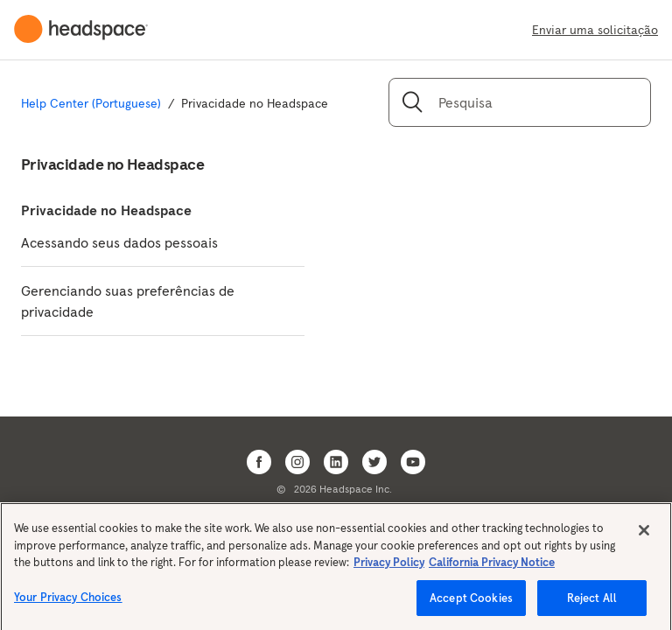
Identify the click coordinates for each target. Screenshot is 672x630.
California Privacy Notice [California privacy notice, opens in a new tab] (492, 567)
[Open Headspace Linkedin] (336, 462)
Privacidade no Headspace (106, 210)
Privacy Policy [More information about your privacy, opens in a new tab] (389, 567)
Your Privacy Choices (68, 602)
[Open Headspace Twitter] (374, 462)
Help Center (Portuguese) (91, 103)
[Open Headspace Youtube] (413, 462)
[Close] (644, 535)
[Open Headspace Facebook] (259, 462)
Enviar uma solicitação (595, 30)
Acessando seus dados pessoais (119, 242)
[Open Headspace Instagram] (297, 462)
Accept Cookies (471, 603)
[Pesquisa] (520, 102)
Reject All (592, 603)
